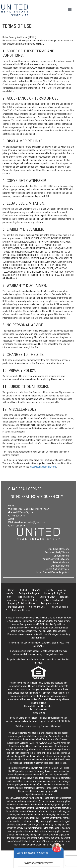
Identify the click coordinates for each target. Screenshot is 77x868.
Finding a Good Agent (29, 593)
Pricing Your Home (50, 603)
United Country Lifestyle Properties (52, 572)
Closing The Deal (37, 607)
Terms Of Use (39, 713)
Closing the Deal (30, 600)
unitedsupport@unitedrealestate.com (28, 756)
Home (11, 590)
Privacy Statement (38, 709)
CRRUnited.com (61, 556)
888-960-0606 (63, 721)
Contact (23, 590)
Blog (49, 590)
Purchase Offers (16, 607)
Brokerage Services (23, 610)
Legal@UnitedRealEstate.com (38, 795)
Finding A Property (26, 597)
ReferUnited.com (61, 562)
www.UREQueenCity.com (21, 512)
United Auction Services (57, 569)
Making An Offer (47, 597)
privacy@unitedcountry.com (43, 467)
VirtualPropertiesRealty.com (56, 559)
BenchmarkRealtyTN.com (57, 552)
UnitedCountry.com (60, 566)
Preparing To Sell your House (22, 603)
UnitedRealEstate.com (58, 549)
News (36, 590)
